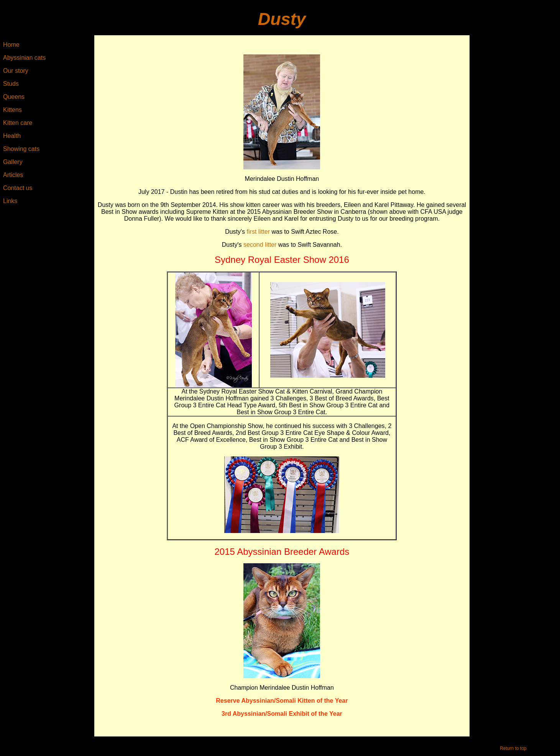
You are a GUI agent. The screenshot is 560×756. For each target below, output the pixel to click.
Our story (16, 71)
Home (11, 45)
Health (12, 136)
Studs (11, 84)
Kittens (12, 110)
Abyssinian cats (24, 58)
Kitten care (18, 123)
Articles (13, 175)
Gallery (13, 162)
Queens (14, 97)
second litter (260, 245)
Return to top (513, 748)
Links (10, 201)
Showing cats (21, 149)
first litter (258, 232)
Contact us (18, 188)
